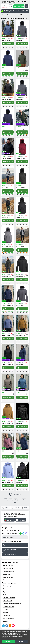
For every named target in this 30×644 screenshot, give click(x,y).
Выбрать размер (8, 44)
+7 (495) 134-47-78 (10, 531)
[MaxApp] (26, 533)
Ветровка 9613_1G (21, 335)
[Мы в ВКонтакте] (7, 626)
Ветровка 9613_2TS (21, 483)
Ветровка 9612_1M (6, 453)
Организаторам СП (9, 607)
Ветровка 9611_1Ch (7, 99)
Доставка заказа (8, 565)
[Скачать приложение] (9, 520)
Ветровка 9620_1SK (7, 394)
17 (24, 500)
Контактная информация (10, 580)
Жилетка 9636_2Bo (21, 158)
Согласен (8, 641)
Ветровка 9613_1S (6, 335)
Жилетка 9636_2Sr (6, 188)
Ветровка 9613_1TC (21, 306)
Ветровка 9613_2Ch (21, 424)
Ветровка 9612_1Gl (6, 483)
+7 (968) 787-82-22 (10, 533)
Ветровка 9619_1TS (7, 129)
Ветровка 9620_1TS (21, 365)
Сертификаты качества (10, 592)
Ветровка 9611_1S (6, 41)
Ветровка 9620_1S (21, 394)
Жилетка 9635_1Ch (21, 217)
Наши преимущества (9, 586)
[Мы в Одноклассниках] (10, 626)
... (20, 500)
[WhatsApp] (21, 533)
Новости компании (8, 618)
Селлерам (6, 610)
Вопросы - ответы (8, 577)
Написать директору (11, 554)
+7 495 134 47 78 (23, 2)
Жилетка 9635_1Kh (6, 276)
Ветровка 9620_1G (6, 424)
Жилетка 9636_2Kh (21, 188)
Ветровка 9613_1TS (7, 306)
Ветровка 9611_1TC (21, 41)
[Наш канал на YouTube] (13, 626)
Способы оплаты (8, 568)
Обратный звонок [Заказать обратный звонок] (10, 545)
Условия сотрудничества (12, 604)
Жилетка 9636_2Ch (6, 217)
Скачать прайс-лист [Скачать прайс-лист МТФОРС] (11, 550)
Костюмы (16, 508)
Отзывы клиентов (8, 589)
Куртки (6, 508)
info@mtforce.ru (9, 537)
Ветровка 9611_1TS (7, 70)
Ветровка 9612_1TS (21, 453)
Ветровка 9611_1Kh (21, 70)
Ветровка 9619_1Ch (7, 158)
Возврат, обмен (7, 574)
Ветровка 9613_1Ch (21, 276)
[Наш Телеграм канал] (3, 626)
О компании (6, 615)
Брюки (25, 508)
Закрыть (22, 641)
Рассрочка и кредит (9, 571)
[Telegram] (24, 533)
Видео (5, 595)
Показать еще (15, 494)
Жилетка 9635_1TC (6, 247)
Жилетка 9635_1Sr (21, 247)
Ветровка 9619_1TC (21, 99)
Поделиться (24, 15)
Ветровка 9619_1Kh (21, 129)
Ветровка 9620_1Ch (7, 365)
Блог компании (7, 601)
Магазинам (6, 612)
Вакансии (6, 621)
